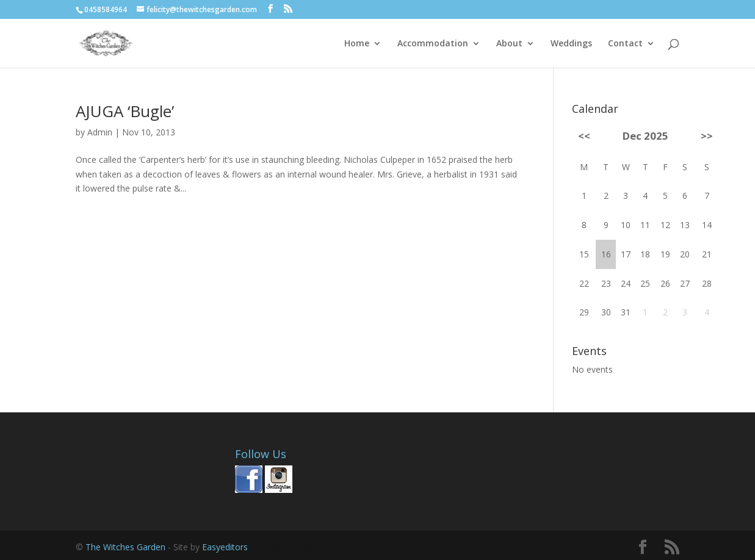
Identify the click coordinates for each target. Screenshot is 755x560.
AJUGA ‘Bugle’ (125, 111)
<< (584, 136)
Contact (625, 44)
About (509, 44)
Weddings (571, 44)
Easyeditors (226, 547)
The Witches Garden (127, 547)
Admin (100, 132)
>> (707, 136)
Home (357, 44)
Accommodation (433, 44)
